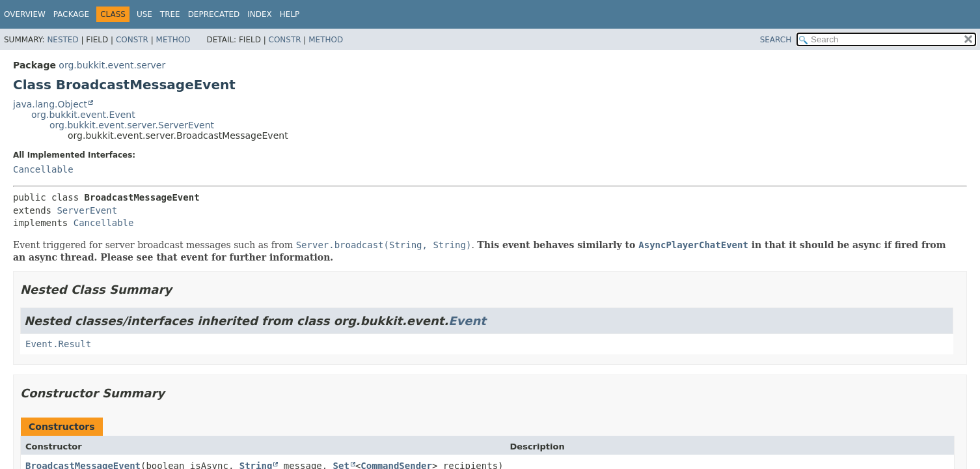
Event (467, 321)
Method (173, 40)
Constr (132, 40)
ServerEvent (87, 210)
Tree (170, 14)
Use (144, 14)
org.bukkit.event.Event (83, 115)
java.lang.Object (50, 104)
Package (71, 14)
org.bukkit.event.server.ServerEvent (132, 125)
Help (290, 14)
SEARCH (776, 40)
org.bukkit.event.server (112, 65)
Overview (25, 14)
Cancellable (43, 169)
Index (260, 14)
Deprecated (214, 14)
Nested (62, 40)
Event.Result (58, 344)
